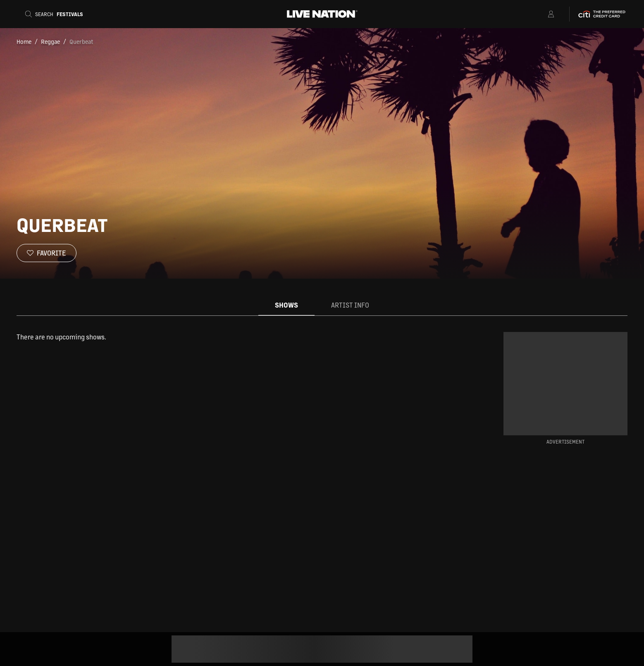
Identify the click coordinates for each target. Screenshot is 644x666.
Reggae (50, 41)
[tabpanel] (237, 337)
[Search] (54, 14)
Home (24, 41)
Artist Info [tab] (350, 305)
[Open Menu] (540, 14)
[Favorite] (47, 253)
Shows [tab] (286, 305)
